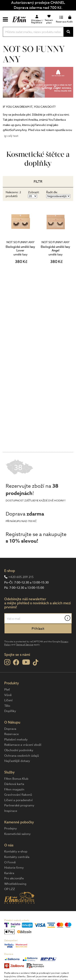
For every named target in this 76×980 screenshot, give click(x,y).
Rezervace (11, 734)
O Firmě (10, 862)
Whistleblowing (15, 884)
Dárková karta (14, 784)
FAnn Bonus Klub (16, 779)
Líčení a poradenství (18, 800)
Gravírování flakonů (18, 795)
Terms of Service (25, 645)
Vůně (8, 695)
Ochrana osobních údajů (22, 756)
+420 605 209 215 (21, 577)
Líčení (8, 700)
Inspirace (11, 811)
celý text (13, 136)
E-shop (10, 571)
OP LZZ (10, 889)
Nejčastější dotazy (17, 761)
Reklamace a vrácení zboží (23, 745)
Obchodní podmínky (19, 750)
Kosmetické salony (17, 834)
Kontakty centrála (17, 857)
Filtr (38, 182)
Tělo (7, 706)
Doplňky (10, 711)
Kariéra (9, 873)
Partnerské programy (19, 805)
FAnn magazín (14, 789)
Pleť (7, 690)
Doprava (10, 729)
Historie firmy (14, 868)
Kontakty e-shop (16, 851)
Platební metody (16, 739)
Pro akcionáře (14, 878)
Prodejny (11, 828)
